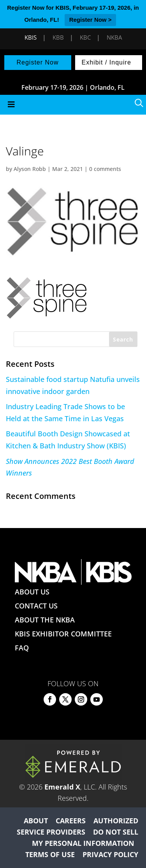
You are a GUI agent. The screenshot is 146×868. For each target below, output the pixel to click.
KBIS (31, 37)
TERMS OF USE (50, 854)
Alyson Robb (30, 169)
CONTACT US (36, 606)
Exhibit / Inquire (106, 62)
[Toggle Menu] (73, 105)
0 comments (105, 169)
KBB (58, 37)
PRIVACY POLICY (110, 854)
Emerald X (62, 787)
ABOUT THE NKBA (45, 620)
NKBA (114, 37)
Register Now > (91, 20)
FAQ (22, 648)
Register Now (37, 62)
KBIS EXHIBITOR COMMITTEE (63, 634)
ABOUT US (32, 592)
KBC (85, 37)
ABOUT (36, 821)
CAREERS (71, 821)
